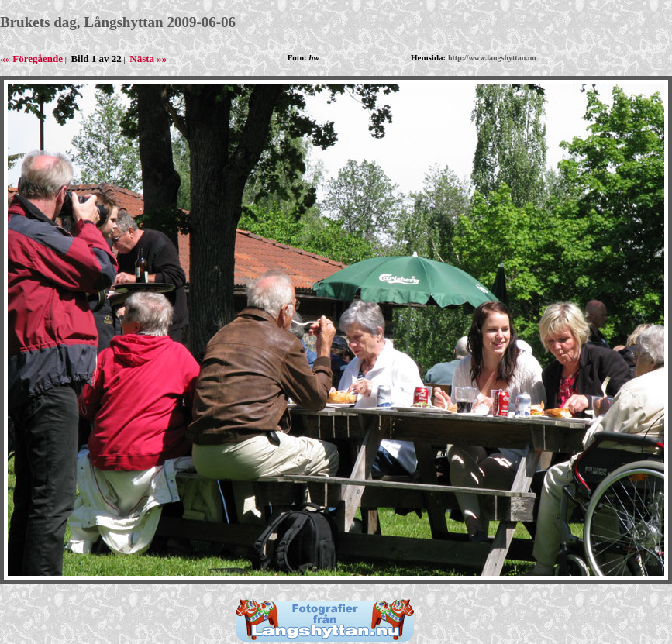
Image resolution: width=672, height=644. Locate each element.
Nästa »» (148, 59)
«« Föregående (31, 59)
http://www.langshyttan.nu (492, 58)
